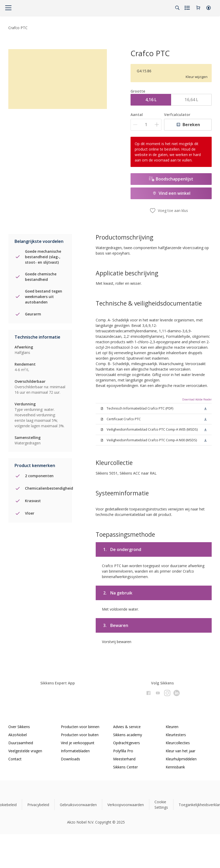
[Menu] (8, 8)
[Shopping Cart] (198, 8)
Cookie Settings (161, 805)
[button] (209, 8)
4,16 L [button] (151, 100)
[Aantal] (146, 125)
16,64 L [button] (191, 100)
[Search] (177, 8)
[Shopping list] (188, 8)
